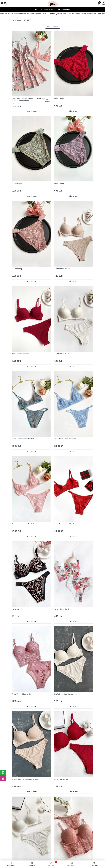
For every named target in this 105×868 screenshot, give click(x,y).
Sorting (56, 27)
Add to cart (32, 111)
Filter (48, 27)
